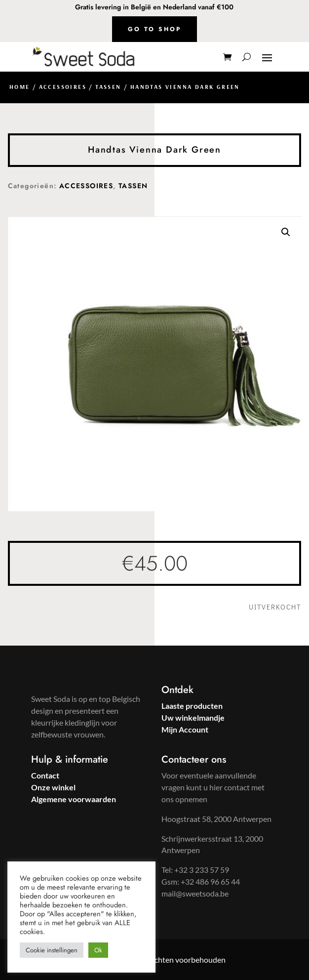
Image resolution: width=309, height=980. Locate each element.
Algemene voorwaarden (74, 799)
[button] (286, 232)
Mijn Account (185, 729)
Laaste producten (192, 706)
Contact (45, 775)
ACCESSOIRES (63, 87)
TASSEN (108, 87)
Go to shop (154, 29)
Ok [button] (98, 950)
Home (20, 87)
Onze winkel (53, 787)
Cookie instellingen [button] (52, 950)
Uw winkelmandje (193, 717)
